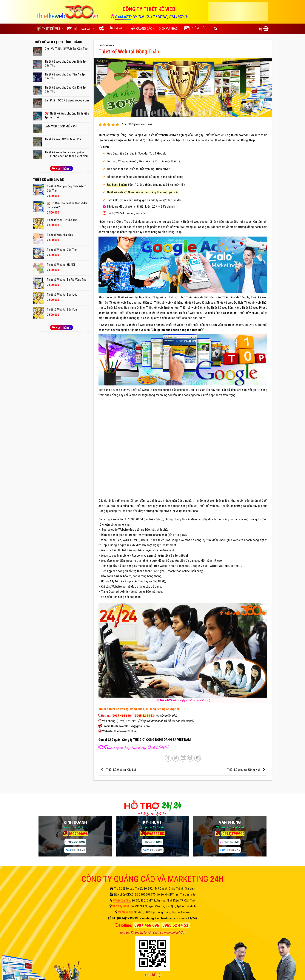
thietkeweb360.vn (242, 135)
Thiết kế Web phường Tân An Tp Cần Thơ (65, 76)
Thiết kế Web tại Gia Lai (117, 770)
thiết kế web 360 (174, 227)
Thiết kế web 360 (249, 313)
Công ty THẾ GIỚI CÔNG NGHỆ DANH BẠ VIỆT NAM (156, 740)
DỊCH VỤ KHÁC (170, 29)
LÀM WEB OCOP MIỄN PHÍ (61, 126)
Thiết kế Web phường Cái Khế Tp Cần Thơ (65, 89)
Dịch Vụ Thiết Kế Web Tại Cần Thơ (66, 49)
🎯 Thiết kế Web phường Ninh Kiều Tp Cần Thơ (67, 115)
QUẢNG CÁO (143, 29)
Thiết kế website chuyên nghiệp (151, 390)
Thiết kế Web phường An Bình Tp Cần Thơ (65, 63)
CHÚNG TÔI (196, 28)
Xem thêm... (61, 169)
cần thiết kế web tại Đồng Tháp (124, 709)
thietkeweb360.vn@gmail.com (130, 726)
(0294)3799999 (127, 721)
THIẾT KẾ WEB (106, 46)
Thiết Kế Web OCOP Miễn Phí (63, 139)
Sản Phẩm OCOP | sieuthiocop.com (67, 100)
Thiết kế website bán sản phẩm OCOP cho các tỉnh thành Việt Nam (67, 154)
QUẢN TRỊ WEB (113, 28)
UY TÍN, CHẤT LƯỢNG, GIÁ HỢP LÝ (160, 17)
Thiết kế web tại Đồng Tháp (116, 135)
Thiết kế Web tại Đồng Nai (247, 770)
